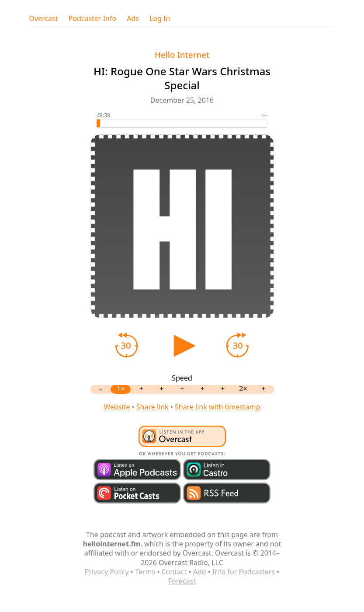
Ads (133, 19)
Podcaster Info (93, 19)
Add (200, 572)
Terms (145, 572)
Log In (160, 19)
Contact (174, 572)
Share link (153, 407)
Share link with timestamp (218, 407)
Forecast (182, 581)
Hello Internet (182, 54)
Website (117, 407)
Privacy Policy (107, 572)
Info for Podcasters (244, 572)
